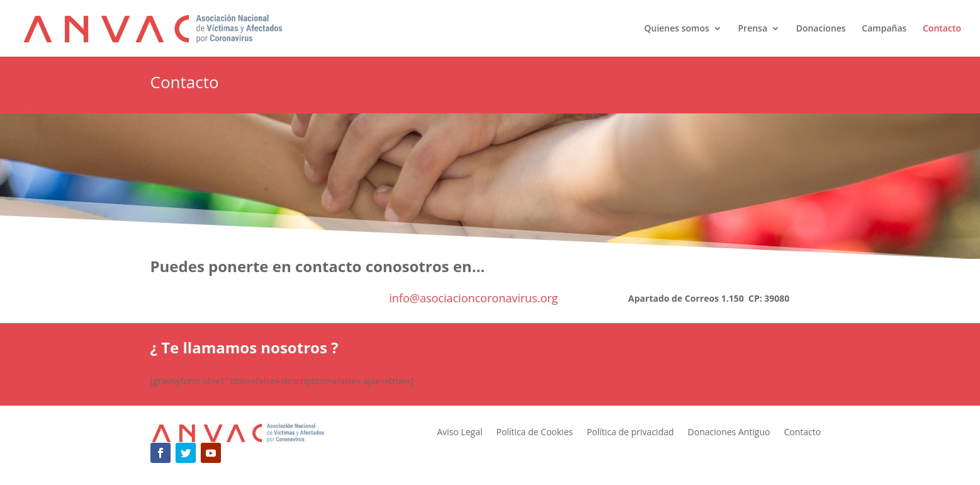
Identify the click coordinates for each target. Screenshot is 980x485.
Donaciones (821, 29)
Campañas (884, 29)
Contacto (942, 29)
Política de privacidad (630, 433)
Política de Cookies (534, 433)
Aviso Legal (459, 433)
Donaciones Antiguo (729, 433)
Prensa (752, 29)
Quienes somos (676, 29)
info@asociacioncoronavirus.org (473, 298)
